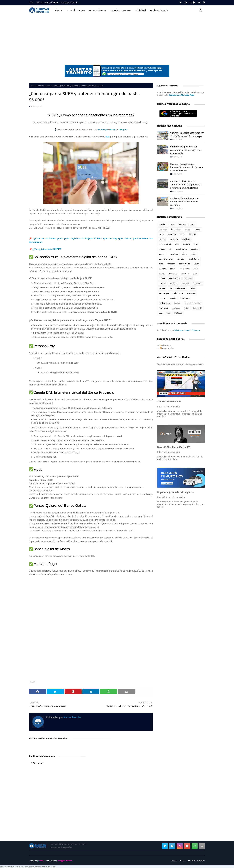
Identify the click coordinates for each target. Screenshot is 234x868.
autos (192, 225)
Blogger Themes (65, 861)
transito (162, 225)
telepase (171, 264)
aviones (186, 244)
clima (182, 234)
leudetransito (165, 303)
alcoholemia (194, 259)
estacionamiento (166, 259)
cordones (191, 293)
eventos (162, 239)
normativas (173, 254)
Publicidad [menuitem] (141, 10)
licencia (177, 303)
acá (108, 137)
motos (173, 269)
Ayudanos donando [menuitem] (159, 10)
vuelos (162, 254)
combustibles (184, 264)
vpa (168, 313)
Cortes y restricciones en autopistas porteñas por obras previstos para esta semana (186, 184)
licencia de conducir (193, 303)
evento (173, 298)
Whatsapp (103, 129)
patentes (163, 269)
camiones (185, 284)
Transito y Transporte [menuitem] (121, 10)
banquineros (185, 269)
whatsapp (178, 313)
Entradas (165, 346)
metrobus (185, 274)
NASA (193, 288)
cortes (188, 230)
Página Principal (38, 86)
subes (187, 308)
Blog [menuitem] (57, 10)
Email (113, 129)
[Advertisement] (117, 38)
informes (182, 225)
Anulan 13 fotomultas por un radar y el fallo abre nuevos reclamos (185, 202)
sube (48, 86)
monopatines (175, 279)
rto (171, 288)
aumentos (172, 234)
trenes (172, 225)
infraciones (185, 298)
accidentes (187, 239)
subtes (198, 230)
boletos (162, 279)
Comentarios (167, 348)
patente (162, 288)
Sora (41, 861)
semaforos (188, 279)
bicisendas (173, 274)
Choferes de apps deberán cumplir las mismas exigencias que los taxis (186, 150)
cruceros (163, 298)
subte (161, 264)
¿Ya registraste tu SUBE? (47, 249)
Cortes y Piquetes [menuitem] (98, 10)
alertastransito (165, 244)
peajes (193, 254)
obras (184, 254)
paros (161, 234)
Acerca (183, 861)
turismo (162, 249)
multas (162, 274)
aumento (173, 284)
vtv (170, 249)
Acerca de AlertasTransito (47, 3)
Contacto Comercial (69, 3)
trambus (162, 284)
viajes (196, 264)
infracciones (176, 230)
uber (161, 313)
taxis (196, 269)
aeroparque (164, 293)
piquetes (194, 249)
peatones (176, 308)
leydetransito (181, 249)
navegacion (164, 308)
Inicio (31, 3)
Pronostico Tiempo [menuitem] (76, 10)
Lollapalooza (181, 288)
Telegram (123, 129)
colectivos (163, 230)
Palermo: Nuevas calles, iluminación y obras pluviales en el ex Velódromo (187, 167)
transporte (174, 239)
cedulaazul (198, 284)
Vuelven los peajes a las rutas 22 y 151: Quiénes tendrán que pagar (187, 135)
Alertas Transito (72, 717)
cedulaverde (178, 293)
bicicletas (181, 259)
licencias (192, 234)
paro (177, 244)
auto (195, 274)
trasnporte (198, 308)
